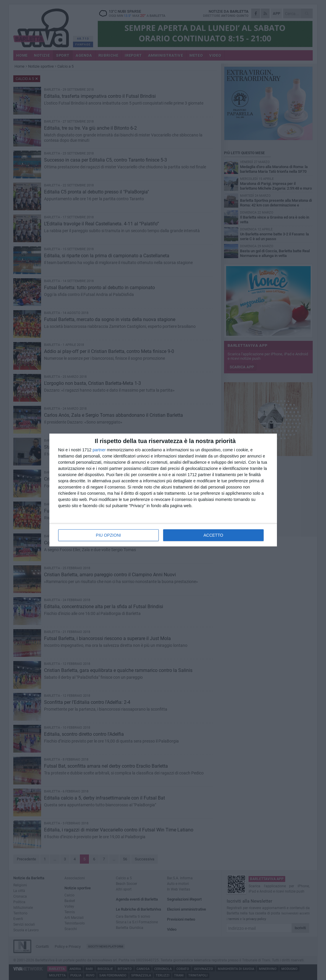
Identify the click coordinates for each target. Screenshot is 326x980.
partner (99, 450)
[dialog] (163, 490)
